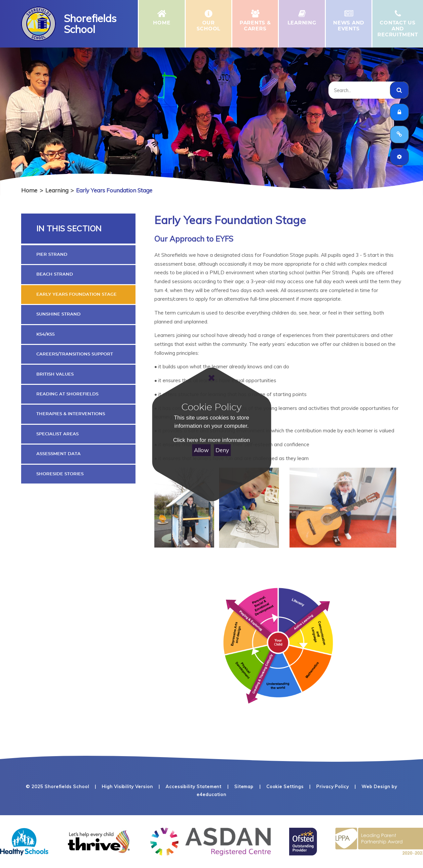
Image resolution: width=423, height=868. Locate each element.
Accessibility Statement (193, 786)
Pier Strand (52, 254)
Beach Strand (55, 274)
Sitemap (244, 786)
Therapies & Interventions (71, 414)
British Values (55, 374)
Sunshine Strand (58, 314)
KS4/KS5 (46, 334)
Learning (57, 190)
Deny (222, 450)
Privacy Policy (333, 786)
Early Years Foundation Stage (114, 190)
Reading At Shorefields (67, 394)
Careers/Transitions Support (75, 354)
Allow (201, 450)
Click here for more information (211, 440)
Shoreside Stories (60, 474)
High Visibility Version (127, 786)
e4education (211, 794)
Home (29, 190)
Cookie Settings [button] (285, 786)
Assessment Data (58, 454)
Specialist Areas (58, 434)
